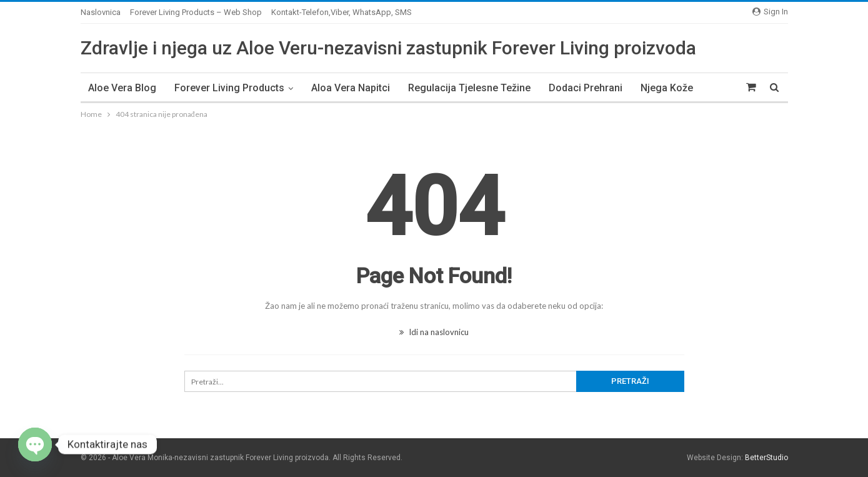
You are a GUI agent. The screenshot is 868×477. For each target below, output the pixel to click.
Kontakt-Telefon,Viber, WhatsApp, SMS (342, 12)
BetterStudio (766, 458)
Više (650, 88)
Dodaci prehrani (586, 88)
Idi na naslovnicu (434, 332)
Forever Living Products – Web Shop (196, 12)
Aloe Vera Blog (122, 88)
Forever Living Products (229, 88)
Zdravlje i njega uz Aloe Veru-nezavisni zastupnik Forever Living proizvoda (388, 48)
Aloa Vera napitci (351, 88)
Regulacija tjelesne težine (469, 88)
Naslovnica (101, 12)
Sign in (770, 12)
